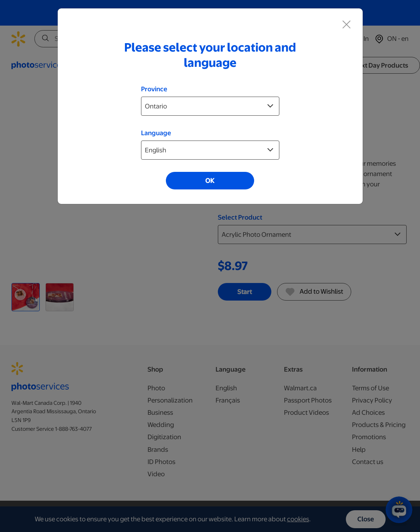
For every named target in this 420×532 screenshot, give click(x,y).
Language (156, 133)
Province (154, 89)
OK (210, 181)
